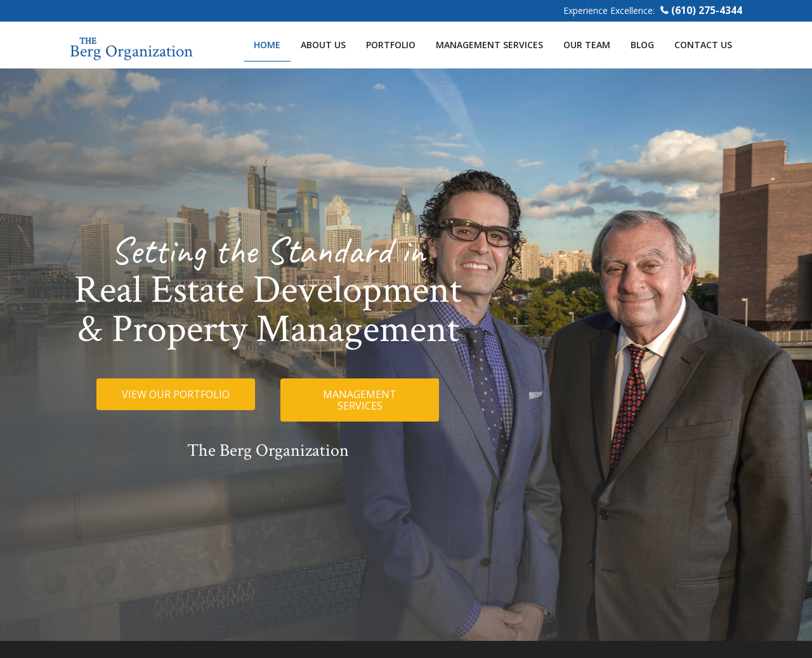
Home (267, 45)
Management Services (489, 45)
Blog (642, 45)
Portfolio (391, 45)
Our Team (587, 45)
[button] (176, 394)
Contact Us (703, 45)
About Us (323, 45)
